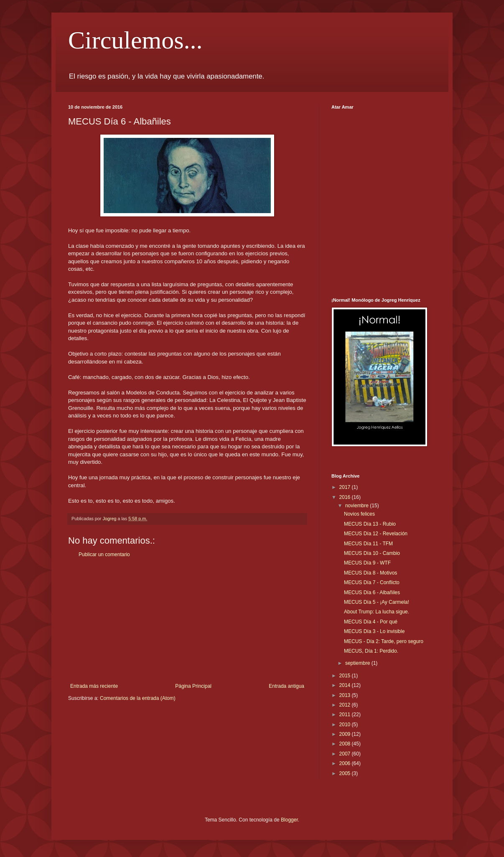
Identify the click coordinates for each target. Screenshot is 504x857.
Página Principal (193, 686)
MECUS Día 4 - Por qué (371, 622)
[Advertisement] (187, 620)
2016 (346, 497)
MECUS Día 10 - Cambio (372, 553)
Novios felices (359, 514)
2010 (346, 725)
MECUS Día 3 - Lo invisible (374, 631)
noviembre (358, 506)
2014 (346, 685)
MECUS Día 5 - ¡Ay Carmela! (377, 602)
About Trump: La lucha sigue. (377, 612)
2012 (346, 705)
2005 (346, 773)
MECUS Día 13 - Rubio (370, 524)
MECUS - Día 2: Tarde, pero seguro (384, 641)
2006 (346, 763)
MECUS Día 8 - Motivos (370, 573)
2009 (346, 734)
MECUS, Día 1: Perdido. (371, 651)
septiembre (358, 663)
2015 (346, 676)
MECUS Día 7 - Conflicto (372, 582)
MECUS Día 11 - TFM (368, 544)
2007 (346, 754)
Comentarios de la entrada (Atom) (138, 698)
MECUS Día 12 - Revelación (376, 534)
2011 (346, 715)
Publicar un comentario (104, 554)
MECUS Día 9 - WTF (367, 563)
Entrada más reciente (94, 686)
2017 (346, 487)
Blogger (289, 820)
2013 (346, 695)
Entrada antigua (286, 686)
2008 (346, 744)
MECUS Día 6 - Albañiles (372, 593)
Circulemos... (135, 40)
